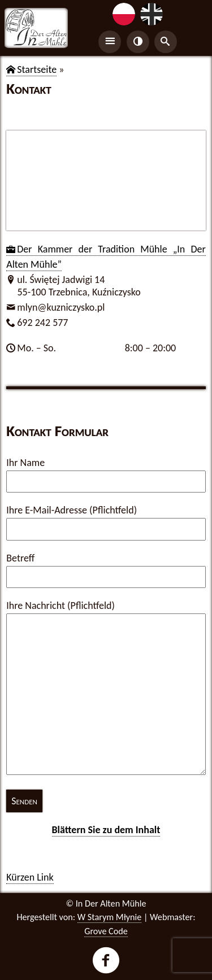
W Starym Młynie (110, 917)
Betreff (20, 558)
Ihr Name (25, 463)
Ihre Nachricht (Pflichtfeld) (60, 606)
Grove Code (106, 931)
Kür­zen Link (30, 877)
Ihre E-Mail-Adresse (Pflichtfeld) (72, 510)
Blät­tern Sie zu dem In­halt (106, 830)
